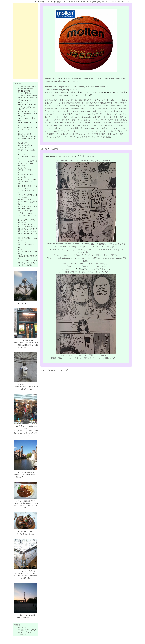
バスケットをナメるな (25, 211)
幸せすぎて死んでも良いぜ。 (27, 105)
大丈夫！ (21, 249)
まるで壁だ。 (22, 222)
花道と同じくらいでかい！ (27, 134)
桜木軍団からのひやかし (26, 89)
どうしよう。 (22, 177)
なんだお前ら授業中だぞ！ (27, 145)
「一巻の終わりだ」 (84, 269)
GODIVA (30, 340)
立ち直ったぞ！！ (24, 102)
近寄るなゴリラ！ (24, 242)
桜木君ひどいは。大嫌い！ (27, 175)
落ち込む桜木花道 (24, 91)
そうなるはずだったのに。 (27, 220)
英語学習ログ (22, 628)
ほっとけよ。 (22, 168)
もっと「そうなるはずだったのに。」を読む (55, 370)
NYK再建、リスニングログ (27, 630)
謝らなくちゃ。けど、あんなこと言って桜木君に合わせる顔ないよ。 (27, 181)
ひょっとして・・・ (24, 143)
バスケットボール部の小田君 (27, 86)
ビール (34, 503)
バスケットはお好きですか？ (27, 95)
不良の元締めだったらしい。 (27, 136)
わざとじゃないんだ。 (25, 213)
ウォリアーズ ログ (24, 632)
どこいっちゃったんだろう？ (27, 161)
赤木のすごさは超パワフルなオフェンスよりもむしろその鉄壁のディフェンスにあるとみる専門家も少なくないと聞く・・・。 (27, 231)
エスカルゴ (30, 532)
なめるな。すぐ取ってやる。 (27, 200)
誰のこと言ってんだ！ (25, 147)
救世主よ (21, 132)
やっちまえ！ (22, 154)
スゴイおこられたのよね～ (27, 111)
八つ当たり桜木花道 (24, 93)
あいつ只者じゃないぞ (25, 224)
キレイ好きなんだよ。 (25, 265)
